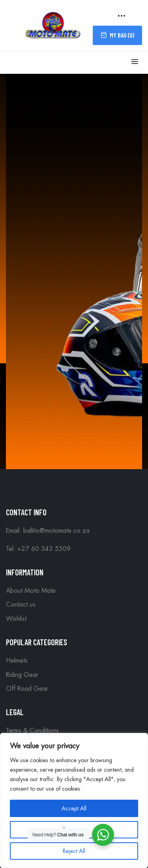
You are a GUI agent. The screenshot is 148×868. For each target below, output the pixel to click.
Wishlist (16, 619)
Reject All (74, 851)
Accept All (74, 808)
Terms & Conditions (32, 731)
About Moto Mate (31, 591)
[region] (74, 800)
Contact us (21, 605)
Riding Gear (22, 675)
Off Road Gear (27, 689)
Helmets (17, 661)
